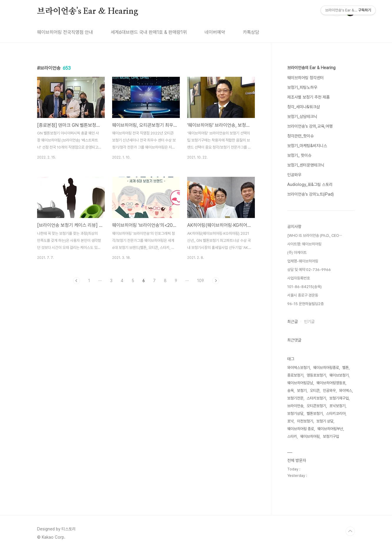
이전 (77, 281)
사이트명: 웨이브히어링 (304, 244)
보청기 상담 (325, 421)
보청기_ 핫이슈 (299, 155)
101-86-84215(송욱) (304, 287)
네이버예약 (215, 32)
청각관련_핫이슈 (300, 136)
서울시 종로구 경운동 (303, 295)
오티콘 (315, 391)
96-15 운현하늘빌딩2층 (305, 304)
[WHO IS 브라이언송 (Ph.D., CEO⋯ (315, 235)
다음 (216, 281)
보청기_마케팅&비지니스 (307, 146)
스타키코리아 (336, 413)
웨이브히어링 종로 (301, 429)
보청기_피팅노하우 (302, 87)
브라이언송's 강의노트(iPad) (310, 194)
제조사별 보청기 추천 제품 (308, 97)
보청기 (302, 391)
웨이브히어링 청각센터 (305, 78)
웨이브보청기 (339, 375)
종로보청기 (295, 375)
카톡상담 (251, 32)
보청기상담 (295, 413)
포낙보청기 (337, 406)
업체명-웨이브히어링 (303, 261)
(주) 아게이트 (297, 253)
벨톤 (346, 368)
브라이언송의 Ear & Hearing (311, 68)
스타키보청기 (316, 398)
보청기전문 (295, 398)
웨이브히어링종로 (326, 368)
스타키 (292, 436)
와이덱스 (346, 391)
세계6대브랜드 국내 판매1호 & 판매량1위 (149, 32)
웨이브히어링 (310, 436)
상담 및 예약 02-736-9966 (309, 270)
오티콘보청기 (316, 406)
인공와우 (294, 175)
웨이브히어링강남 (300, 383)
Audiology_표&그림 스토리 (310, 184)
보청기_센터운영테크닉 (306, 165)
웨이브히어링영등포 (331, 383)
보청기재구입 (339, 398)
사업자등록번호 (299, 278)
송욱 (290, 391)
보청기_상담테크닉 (302, 116)
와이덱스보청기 (299, 368)
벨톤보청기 (315, 413)
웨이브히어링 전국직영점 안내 (65, 32)
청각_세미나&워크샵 (304, 107)
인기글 (309, 322)
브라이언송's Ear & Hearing (88, 11)
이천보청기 (305, 421)
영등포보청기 (316, 375)
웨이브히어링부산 (330, 429)
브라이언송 (295, 406)
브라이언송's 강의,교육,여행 (310, 126)
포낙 (290, 421)
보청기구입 (331, 436)
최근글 (293, 322)
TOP (350, 531)
